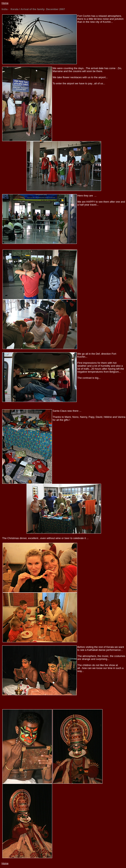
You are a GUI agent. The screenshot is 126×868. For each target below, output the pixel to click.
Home (5, 3)
